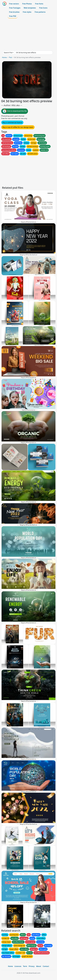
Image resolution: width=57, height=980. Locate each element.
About (39, 966)
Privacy (32, 966)
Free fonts (39, 4)
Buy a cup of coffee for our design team (18, 127)
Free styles (27, 12)
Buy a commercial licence (12, 122)
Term (25, 966)
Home (4, 57)
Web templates (30, 8)
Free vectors (14, 4)
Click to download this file (15, 111)
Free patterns (40, 12)
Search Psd (8, 53)
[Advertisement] (28, 34)
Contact (46, 966)
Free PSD (13, 16)
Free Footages (15, 8)
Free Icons (43, 8)
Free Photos (27, 4)
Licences (18, 966)
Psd (10, 57)
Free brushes (14, 12)
